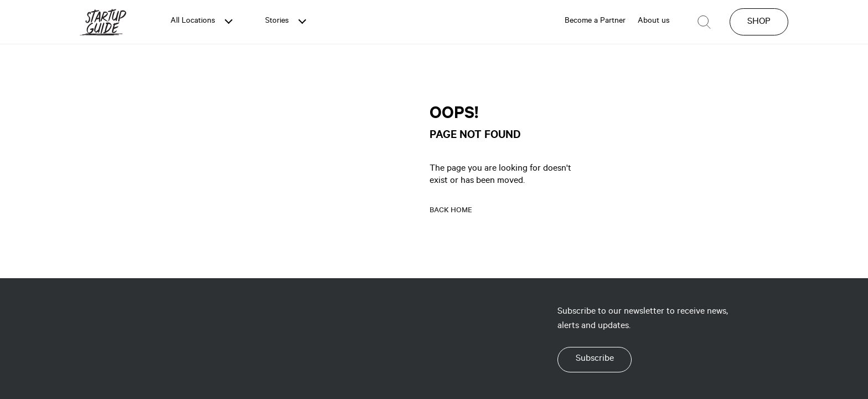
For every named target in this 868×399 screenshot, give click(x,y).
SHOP (759, 22)
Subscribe (595, 359)
